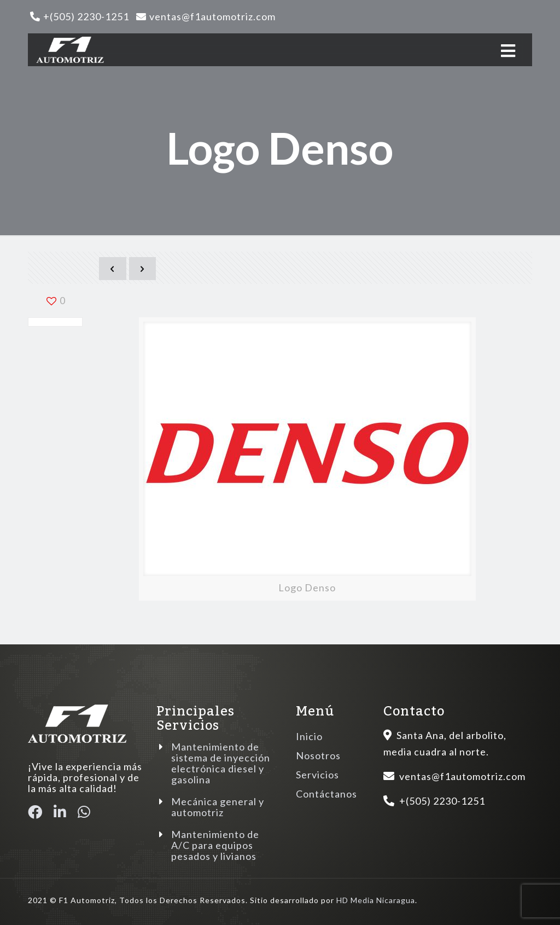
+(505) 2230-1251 (86, 16)
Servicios (317, 775)
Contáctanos (326, 794)
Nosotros (318, 755)
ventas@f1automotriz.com (212, 16)
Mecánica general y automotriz (218, 807)
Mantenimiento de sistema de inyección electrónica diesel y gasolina (221, 763)
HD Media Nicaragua (376, 900)
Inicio (309, 736)
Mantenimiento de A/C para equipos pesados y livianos (215, 845)
